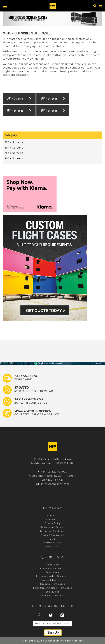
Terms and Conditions (53, 531)
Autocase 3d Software (53, 595)
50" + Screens (15, 98)
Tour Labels (53, 572)
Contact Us (52, 519)
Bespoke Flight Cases (53, 584)
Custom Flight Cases (53, 580)
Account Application (52, 535)
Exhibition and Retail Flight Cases (53, 588)
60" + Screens (49, 98)
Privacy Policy (52, 523)
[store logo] (53, 6)
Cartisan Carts (53, 543)
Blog (52, 539)
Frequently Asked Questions (52, 576)
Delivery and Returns (53, 527)
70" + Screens (15, 110)
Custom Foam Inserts (52, 568)
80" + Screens (49, 110)
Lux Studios (53, 592)
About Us (52, 515)
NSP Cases (52, 547)
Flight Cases (52, 565)
